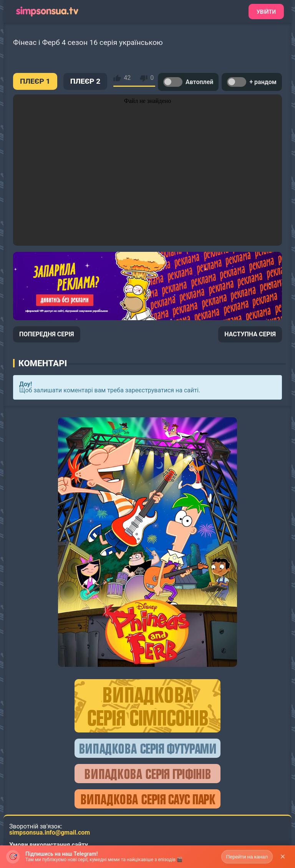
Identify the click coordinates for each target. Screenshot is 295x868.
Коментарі (43, 363)
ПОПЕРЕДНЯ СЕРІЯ (47, 334)
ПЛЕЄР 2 (85, 81)
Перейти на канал (247, 860)
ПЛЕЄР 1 (35, 81)
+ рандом (252, 82)
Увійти (266, 12)
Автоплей (188, 82)
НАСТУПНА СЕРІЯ (250, 334)
